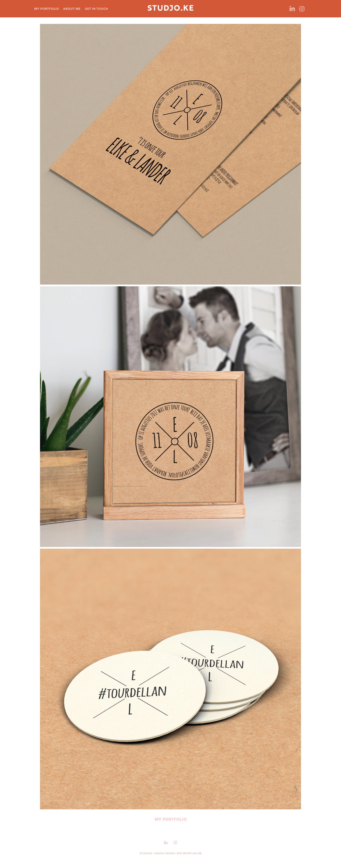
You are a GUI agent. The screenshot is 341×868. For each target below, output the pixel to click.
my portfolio (47, 9)
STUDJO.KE (170, 9)
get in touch (96, 9)
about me (72, 9)
